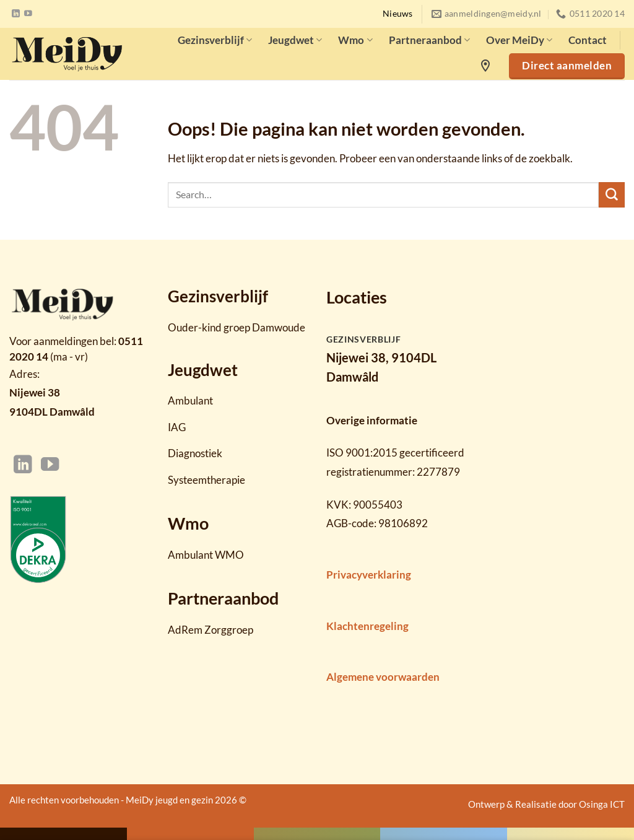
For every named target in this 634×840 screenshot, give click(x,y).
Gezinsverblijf (215, 40)
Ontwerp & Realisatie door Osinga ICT (546, 804)
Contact (588, 40)
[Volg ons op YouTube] (28, 14)
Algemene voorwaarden (383, 677)
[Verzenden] (612, 195)
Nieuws (398, 14)
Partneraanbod (429, 40)
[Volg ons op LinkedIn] (16, 14)
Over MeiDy (519, 40)
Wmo (355, 40)
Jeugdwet (295, 40)
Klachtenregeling (367, 626)
